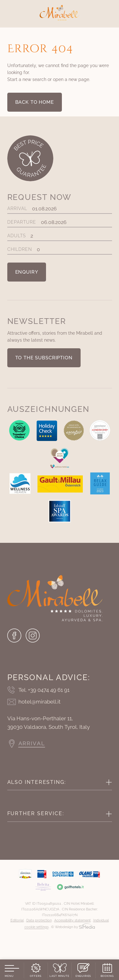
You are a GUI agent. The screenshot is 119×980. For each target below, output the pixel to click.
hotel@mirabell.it (40, 702)
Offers (36, 976)
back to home (35, 102)
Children (60, 249)
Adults (60, 236)
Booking (107, 976)
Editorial (17, 920)
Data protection (39, 920)
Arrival (60, 209)
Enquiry (27, 272)
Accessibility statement (73, 920)
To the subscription (44, 358)
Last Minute (59, 976)
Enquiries (83, 976)
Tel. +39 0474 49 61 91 (44, 690)
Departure (60, 222)
